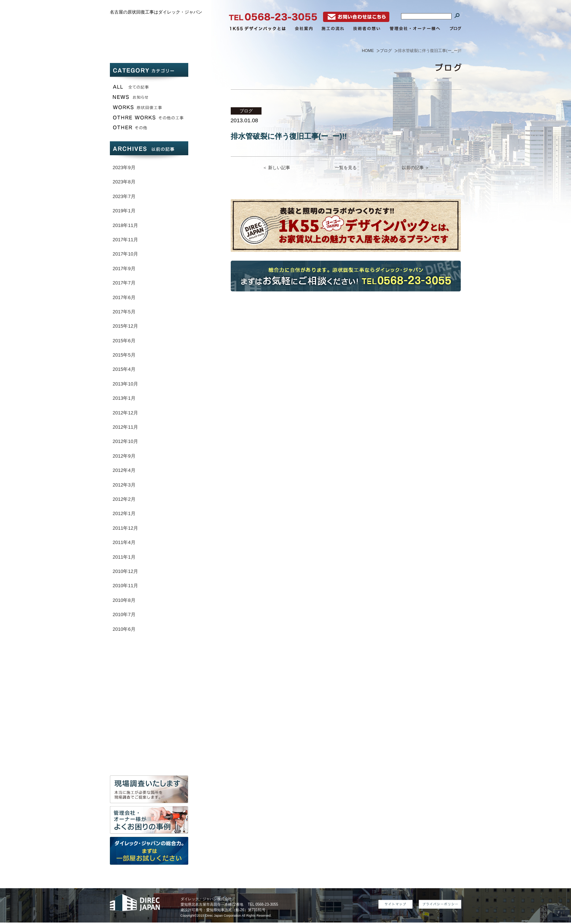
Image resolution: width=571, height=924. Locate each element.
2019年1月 (124, 211)
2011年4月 (124, 542)
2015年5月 (124, 355)
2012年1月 (124, 513)
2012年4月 (124, 470)
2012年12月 (125, 413)
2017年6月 (124, 297)
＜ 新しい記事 (276, 168)
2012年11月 (125, 427)
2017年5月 (124, 312)
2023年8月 (124, 182)
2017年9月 (124, 269)
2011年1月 (124, 557)
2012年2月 (124, 499)
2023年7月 (124, 196)
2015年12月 (125, 326)
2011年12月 (125, 528)
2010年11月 (125, 586)
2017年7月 (124, 283)
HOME (368, 51)
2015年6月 (124, 341)
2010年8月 (124, 600)
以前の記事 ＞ (416, 168)
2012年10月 (125, 441)
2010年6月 (124, 629)
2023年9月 (124, 167)
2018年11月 (125, 225)
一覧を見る (346, 168)
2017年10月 (125, 254)
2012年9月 (124, 456)
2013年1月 (124, 398)
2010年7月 (124, 614)
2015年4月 (124, 369)
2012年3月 (124, 485)
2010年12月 (125, 571)
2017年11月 (125, 240)
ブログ (386, 51)
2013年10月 (125, 384)
